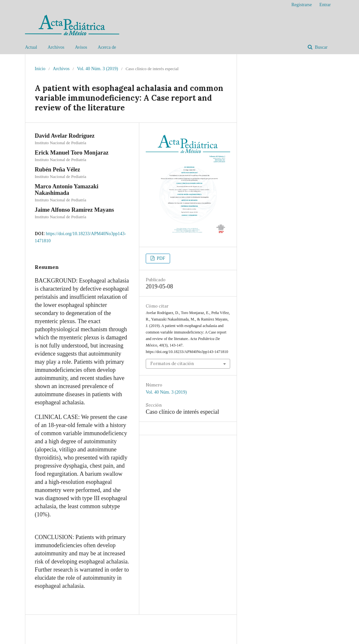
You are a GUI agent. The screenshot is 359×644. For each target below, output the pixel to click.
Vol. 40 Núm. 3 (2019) (98, 69)
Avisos (81, 47)
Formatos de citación (172, 364)
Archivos (56, 47)
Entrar (325, 5)
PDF (161, 258)
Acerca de (107, 47)
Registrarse (302, 5)
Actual (31, 47)
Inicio (40, 69)
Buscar (321, 47)
